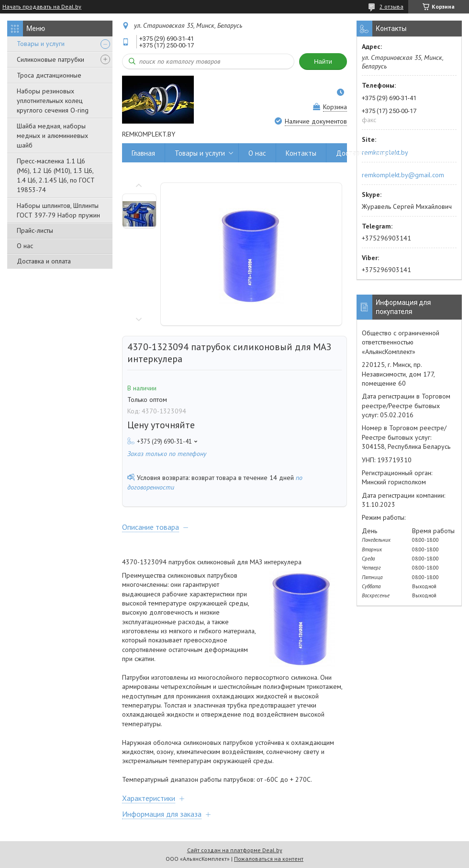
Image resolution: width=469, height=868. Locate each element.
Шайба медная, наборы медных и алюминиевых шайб (52, 136)
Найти (323, 62)
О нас (25, 246)
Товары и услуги (41, 44)
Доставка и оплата (44, 261)
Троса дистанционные (49, 75)
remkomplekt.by (385, 152)
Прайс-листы (35, 230)
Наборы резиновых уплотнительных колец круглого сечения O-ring (53, 101)
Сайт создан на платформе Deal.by (235, 850)
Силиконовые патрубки (50, 59)
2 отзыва (391, 6)
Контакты (301, 153)
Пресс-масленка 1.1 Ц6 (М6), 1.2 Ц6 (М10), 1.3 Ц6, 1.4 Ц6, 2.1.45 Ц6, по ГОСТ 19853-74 (56, 175)
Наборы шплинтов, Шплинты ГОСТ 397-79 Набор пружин (58, 210)
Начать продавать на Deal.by (42, 7)
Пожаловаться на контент (269, 859)
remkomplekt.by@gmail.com (403, 175)
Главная (143, 153)
